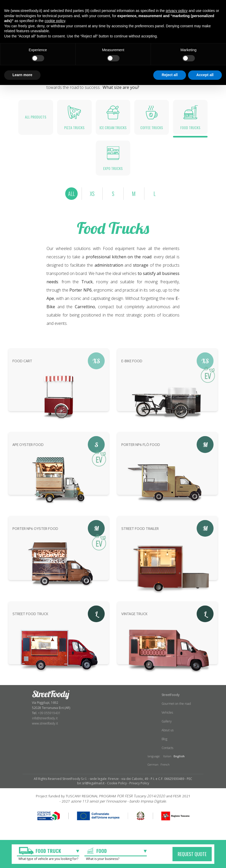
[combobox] (48, 852)
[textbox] (43, 851)
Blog (164, 745)
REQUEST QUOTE (192, 854)
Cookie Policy (117, 789)
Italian (167, 762)
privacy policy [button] (177, 11)
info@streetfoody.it (45, 724)
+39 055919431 (49, 719)
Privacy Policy (139, 789)
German (153, 771)
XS (92, 200)
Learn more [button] (22, 75)
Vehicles (167, 719)
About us (168, 736)
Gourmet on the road (176, 710)
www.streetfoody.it (45, 729)
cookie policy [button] (55, 21)
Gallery (167, 728)
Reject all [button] (169, 75)
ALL (71, 200)
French (165, 771)
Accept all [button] (205, 75)
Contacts (167, 754)
